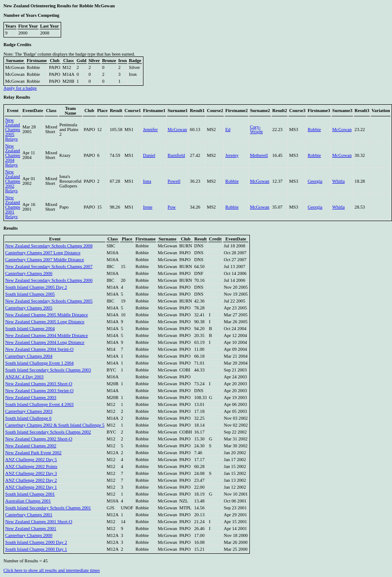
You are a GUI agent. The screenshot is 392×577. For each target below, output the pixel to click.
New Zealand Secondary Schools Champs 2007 (49, 267)
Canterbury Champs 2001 (29, 515)
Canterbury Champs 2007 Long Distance (43, 253)
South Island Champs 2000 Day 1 (36, 549)
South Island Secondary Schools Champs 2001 (48, 508)
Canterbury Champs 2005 (29, 308)
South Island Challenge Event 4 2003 (39, 404)
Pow (172, 207)
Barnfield (176, 155)
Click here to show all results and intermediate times (52, 570)
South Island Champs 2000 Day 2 (36, 542)
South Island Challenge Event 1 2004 (39, 363)
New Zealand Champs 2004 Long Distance (45, 342)
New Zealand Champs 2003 (31, 398)
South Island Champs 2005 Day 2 (36, 287)
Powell (174, 181)
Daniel (149, 155)
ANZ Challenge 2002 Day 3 (31, 473)
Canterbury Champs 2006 (29, 273)
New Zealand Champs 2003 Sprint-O (39, 391)
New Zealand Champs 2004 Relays (13, 155)
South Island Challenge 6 (28, 418)
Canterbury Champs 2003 (29, 411)
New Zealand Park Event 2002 (33, 453)
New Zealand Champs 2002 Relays (13, 181)
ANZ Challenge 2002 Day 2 (31, 480)
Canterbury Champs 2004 (29, 356)
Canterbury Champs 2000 (29, 535)
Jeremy (232, 155)
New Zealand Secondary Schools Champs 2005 (49, 301)
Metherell (259, 155)
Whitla (338, 181)
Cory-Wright (256, 129)
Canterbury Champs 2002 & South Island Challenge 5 (55, 425)
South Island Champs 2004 (30, 329)
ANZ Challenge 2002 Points (31, 466)
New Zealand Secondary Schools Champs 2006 (49, 280)
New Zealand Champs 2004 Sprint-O (39, 349)
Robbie (314, 129)
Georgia (315, 181)
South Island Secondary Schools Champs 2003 (48, 370)
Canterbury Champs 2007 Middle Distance (45, 260)
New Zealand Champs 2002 (31, 446)
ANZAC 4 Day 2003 (24, 377)
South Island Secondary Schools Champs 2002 (48, 432)
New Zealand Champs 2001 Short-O (39, 522)
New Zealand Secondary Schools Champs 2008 (49, 246)
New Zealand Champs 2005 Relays (13, 129)
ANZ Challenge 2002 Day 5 (31, 460)
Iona (147, 181)
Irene (148, 207)
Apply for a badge (20, 88)
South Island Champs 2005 (30, 294)
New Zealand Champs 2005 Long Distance (45, 322)
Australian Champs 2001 (28, 501)
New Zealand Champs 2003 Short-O (39, 384)
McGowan (177, 129)
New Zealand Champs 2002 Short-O (39, 439)
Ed (228, 129)
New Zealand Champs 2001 (31, 529)
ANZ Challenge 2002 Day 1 (31, 487)
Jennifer (150, 129)
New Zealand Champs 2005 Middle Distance (47, 315)
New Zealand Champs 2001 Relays (13, 207)
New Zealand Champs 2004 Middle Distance (47, 335)
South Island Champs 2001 (30, 494)
